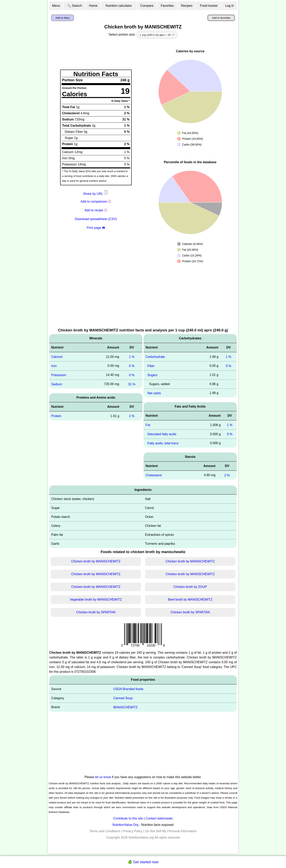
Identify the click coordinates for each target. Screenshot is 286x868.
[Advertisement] (143, 298)
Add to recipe (94, 210)
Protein (56, 416)
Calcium (57, 357)
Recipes (187, 6)
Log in (230, 6)
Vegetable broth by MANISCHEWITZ (96, 600)
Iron (54, 366)
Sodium (57, 384)
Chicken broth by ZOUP (190, 587)
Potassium (59, 375)
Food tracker (209, 6)
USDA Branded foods (128, 689)
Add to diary (62, 18)
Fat (148, 425)
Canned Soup (123, 698)
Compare (147, 6)
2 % (132, 416)
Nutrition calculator (119, 6)
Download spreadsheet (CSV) (96, 219)
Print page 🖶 (96, 228)
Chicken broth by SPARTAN (96, 612)
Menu (56, 6)
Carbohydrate (155, 357)
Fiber (151, 366)
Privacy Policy (133, 831)
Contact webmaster (159, 818)
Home (93, 6)
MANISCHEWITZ (126, 707)
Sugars (152, 375)
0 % (132, 366)
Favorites (167, 6)
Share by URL (96, 194)
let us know (103, 777)
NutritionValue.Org (125, 825)
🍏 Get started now (143, 862)
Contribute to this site (128, 818)
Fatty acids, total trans (163, 443)
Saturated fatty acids (162, 434)
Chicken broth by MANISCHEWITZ (96, 561)
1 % (132, 357)
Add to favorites (221, 18)
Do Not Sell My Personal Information (171, 831)
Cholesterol (154, 475)
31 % (132, 384)
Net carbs (154, 393)
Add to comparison (94, 201)
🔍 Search (75, 6)
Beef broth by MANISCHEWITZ (190, 600)
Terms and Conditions (105, 831)
